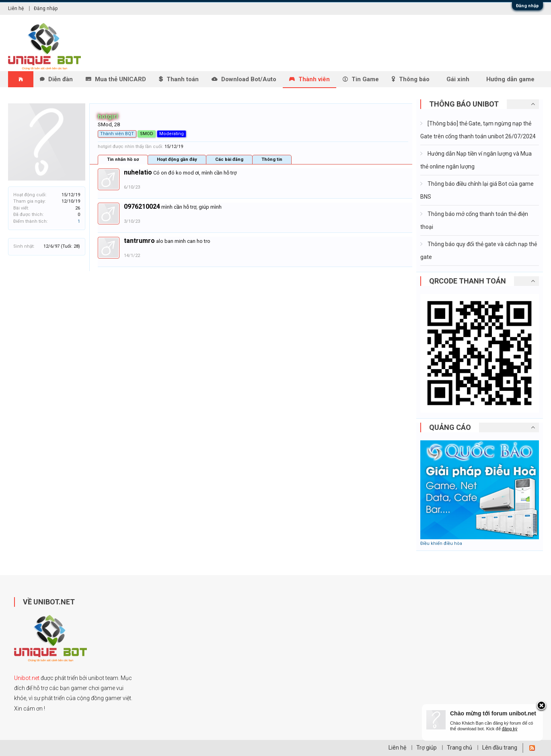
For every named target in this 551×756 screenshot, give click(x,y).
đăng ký (510, 729)
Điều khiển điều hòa (441, 543)
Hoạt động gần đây (177, 159)
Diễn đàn (61, 79)
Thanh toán (183, 79)
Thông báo (414, 79)
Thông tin (272, 159)
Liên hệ (16, 8)
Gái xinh (458, 79)
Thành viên (314, 79)
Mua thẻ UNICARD (120, 79)
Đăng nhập (527, 6)
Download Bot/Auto (249, 79)
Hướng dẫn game (510, 79)
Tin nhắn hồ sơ (123, 159)
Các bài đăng (229, 159)
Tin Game (365, 79)
